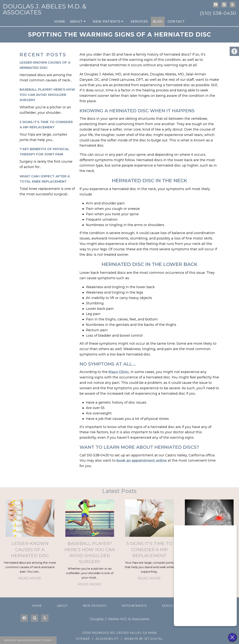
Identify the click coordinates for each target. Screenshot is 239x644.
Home (60, 21)
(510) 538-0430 (218, 13)
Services (139, 21)
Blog (158, 21)
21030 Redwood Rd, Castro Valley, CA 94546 (119, 633)
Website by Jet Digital (143, 639)
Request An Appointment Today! (28, 640)
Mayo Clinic (119, 372)
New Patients (107, 21)
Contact (176, 21)
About (76, 21)
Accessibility (107, 639)
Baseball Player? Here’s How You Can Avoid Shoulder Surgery (47, 95)
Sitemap (83, 639)
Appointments (134, 606)
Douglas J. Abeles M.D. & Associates (45, 9)
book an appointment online (142, 460)
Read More (30, 578)
